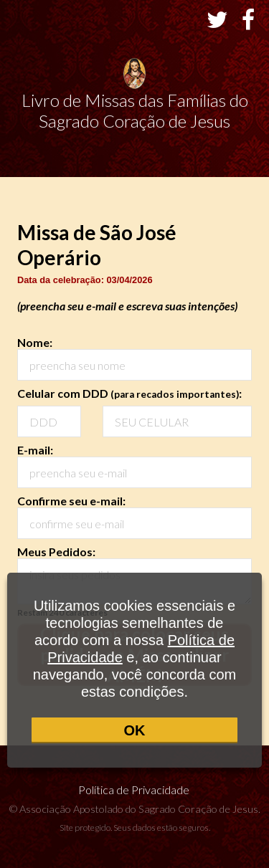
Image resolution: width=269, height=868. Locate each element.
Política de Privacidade (135, 790)
